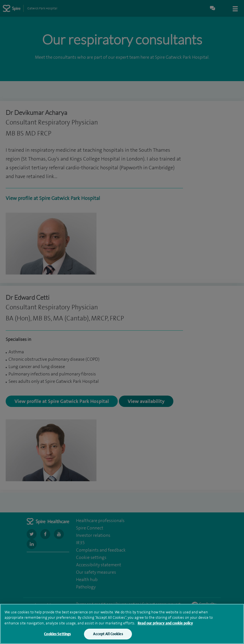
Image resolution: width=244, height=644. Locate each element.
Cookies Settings (57, 637)
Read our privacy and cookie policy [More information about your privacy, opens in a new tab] (165, 626)
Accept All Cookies (108, 637)
